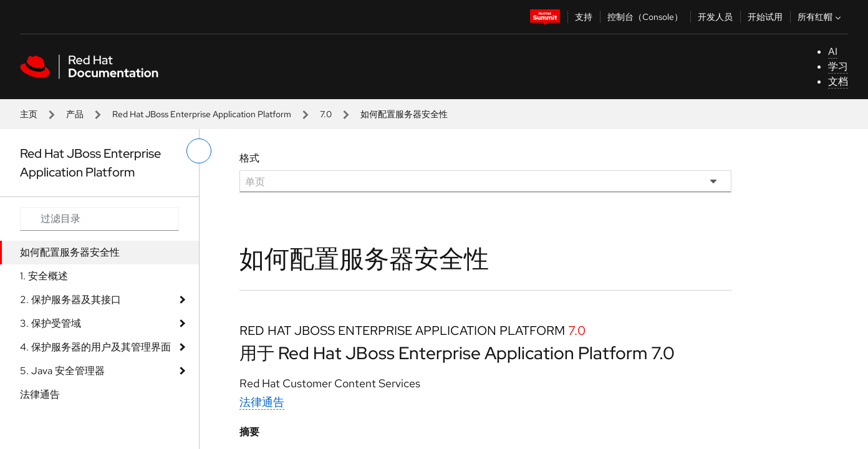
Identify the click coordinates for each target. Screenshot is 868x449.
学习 (838, 66)
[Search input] (99, 219)
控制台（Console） (645, 17)
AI (833, 51)
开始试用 (765, 17)
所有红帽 (821, 17)
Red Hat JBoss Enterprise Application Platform (202, 114)
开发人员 (715, 17)
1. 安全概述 (44, 276)
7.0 (326, 114)
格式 (249, 158)
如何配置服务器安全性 (70, 252)
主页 (29, 114)
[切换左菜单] (199, 151)
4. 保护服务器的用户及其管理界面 (95, 347)
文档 (838, 81)
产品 (75, 114)
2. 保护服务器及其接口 (70, 300)
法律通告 (40, 394)
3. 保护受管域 (51, 323)
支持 (584, 17)
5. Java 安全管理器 (62, 371)
